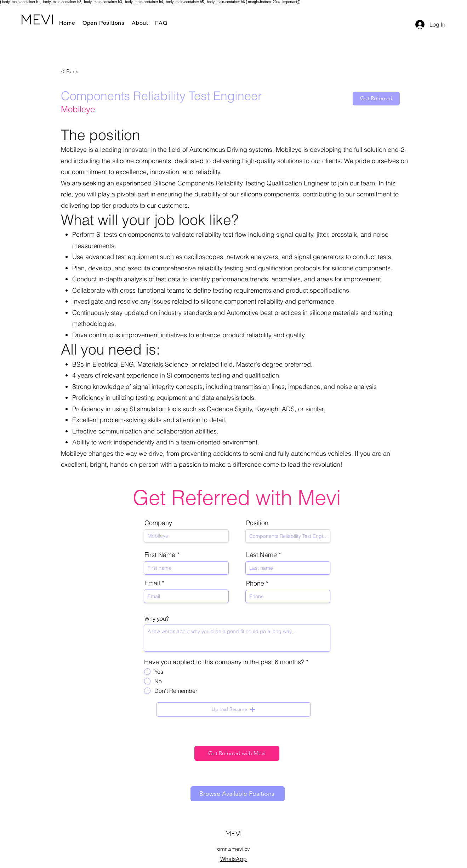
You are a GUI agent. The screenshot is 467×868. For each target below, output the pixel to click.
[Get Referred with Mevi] (237, 753)
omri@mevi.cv (233, 849)
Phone (255, 584)
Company (158, 523)
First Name (160, 555)
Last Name (261, 555)
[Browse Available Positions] (238, 794)
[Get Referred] (376, 99)
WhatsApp (233, 859)
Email (152, 583)
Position (257, 523)
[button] (233, 709)
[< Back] (86, 72)
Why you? (157, 619)
